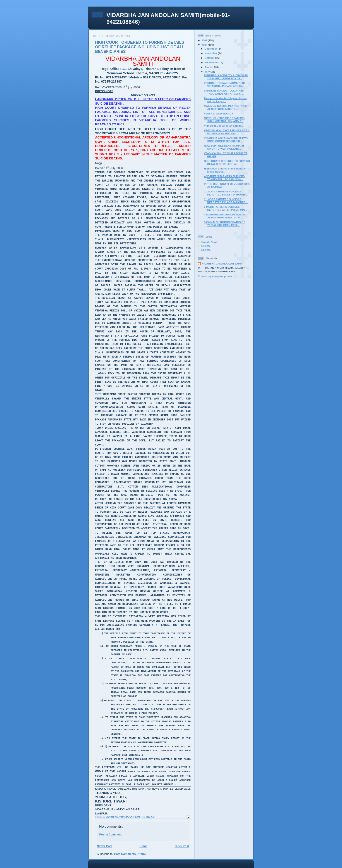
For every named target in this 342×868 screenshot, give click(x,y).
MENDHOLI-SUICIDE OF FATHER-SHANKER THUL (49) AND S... (224, 120)
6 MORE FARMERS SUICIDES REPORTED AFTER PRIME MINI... (226, 208)
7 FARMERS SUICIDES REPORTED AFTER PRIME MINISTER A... (225, 216)
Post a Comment (110, 834)
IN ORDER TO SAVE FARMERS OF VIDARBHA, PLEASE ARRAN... (225, 84)
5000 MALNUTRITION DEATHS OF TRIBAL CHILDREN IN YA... (224, 224)
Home (143, 846)
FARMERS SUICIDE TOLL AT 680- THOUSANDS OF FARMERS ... (224, 92)
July (208, 72)
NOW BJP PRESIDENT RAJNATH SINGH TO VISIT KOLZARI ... (224, 147)
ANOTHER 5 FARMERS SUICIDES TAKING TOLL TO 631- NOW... (224, 178)
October (210, 58)
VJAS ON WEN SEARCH (219, 113)
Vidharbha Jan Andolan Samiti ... (224, 126)
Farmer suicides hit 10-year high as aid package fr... (225, 100)
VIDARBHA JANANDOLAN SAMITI (223, 264)
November (211, 53)
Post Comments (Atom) (130, 854)
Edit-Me (206, 246)
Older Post (182, 846)
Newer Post (105, 846)
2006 (205, 45)
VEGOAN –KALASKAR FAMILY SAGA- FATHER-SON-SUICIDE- (227, 132)
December (211, 49)
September (212, 62)
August (209, 67)
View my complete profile (217, 276)
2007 (205, 40)
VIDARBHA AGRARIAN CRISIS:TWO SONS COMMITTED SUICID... (226, 139)
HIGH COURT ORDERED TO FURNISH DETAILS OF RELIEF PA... (227, 162)
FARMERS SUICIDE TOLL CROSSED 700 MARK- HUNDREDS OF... (226, 77)
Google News (209, 242)
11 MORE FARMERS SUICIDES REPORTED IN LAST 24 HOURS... (226, 193)
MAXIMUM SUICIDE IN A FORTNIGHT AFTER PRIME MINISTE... (226, 107)
